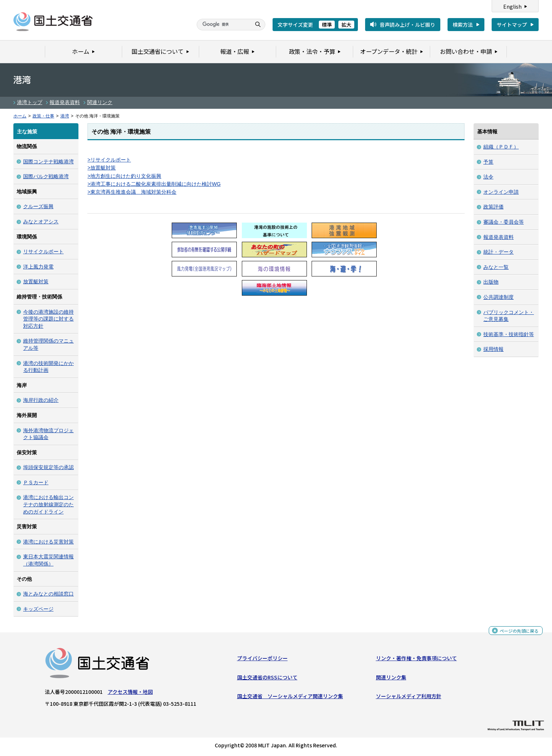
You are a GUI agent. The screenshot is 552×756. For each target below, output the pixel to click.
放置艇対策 (36, 282)
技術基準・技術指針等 (509, 334)
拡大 (346, 25)
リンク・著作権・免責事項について (416, 660)
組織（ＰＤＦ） (501, 147)
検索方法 (463, 25)
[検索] (223, 25)
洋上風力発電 (38, 267)
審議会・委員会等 (504, 222)
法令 (488, 177)
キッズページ (38, 609)
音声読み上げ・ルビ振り (407, 25)
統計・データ (498, 252)
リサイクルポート (43, 252)
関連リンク (100, 102)
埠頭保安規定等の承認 (48, 467)
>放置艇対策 (102, 168)
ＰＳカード (36, 482)
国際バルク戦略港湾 (46, 176)
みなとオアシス (41, 222)
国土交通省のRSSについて (267, 679)
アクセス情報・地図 (130, 693)
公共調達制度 (498, 297)
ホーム (20, 116)
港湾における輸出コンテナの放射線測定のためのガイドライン (48, 504)
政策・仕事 (43, 116)
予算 (488, 162)
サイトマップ (512, 25)
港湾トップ (30, 102)
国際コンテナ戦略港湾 (48, 162)
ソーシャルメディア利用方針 (409, 698)
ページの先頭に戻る (516, 634)
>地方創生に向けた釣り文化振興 (124, 176)
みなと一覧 (496, 267)
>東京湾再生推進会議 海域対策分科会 (132, 192)
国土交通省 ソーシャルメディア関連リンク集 (290, 698)
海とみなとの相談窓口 (48, 594)
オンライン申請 (501, 192)
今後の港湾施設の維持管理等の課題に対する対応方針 (48, 319)
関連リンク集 (391, 679)
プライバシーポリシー (262, 660)
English (512, 7)
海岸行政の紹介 (41, 400)
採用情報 (493, 349)
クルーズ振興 (38, 206)
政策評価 (493, 207)
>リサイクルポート (109, 160)
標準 (327, 25)
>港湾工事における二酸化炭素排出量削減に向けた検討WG (154, 184)
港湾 (65, 116)
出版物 (491, 282)
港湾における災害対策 (48, 542)
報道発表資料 (65, 102)
